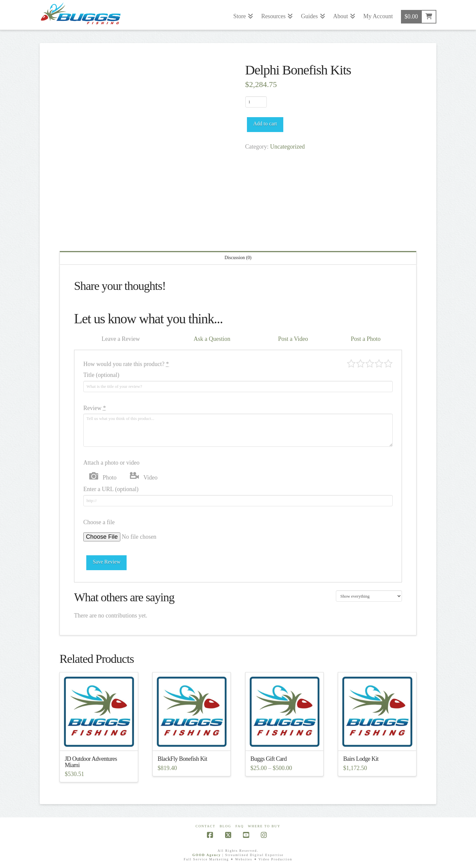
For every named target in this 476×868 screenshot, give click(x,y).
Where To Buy (264, 826)
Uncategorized (287, 147)
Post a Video (293, 339)
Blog (225, 826)
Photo (110, 478)
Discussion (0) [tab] (238, 258)
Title (101, 375)
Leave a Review (121, 339)
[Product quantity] (256, 102)
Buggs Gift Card (269, 759)
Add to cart (265, 124)
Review (95, 408)
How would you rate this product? (126, 364)
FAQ (239, 826)
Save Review (106, 562)
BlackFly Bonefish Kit (182, 759)
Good (379, 364)
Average (370, 364)
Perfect (388, 364)
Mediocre (360, 364)
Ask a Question (212, 339)
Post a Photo (366, 339)
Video (151, 478)
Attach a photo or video (111, 463)
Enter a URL (111, 489)
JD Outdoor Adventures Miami (91, 762)
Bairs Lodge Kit (361, 759)
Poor (351, 364)
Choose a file (99, 522)
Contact (205, 826)
